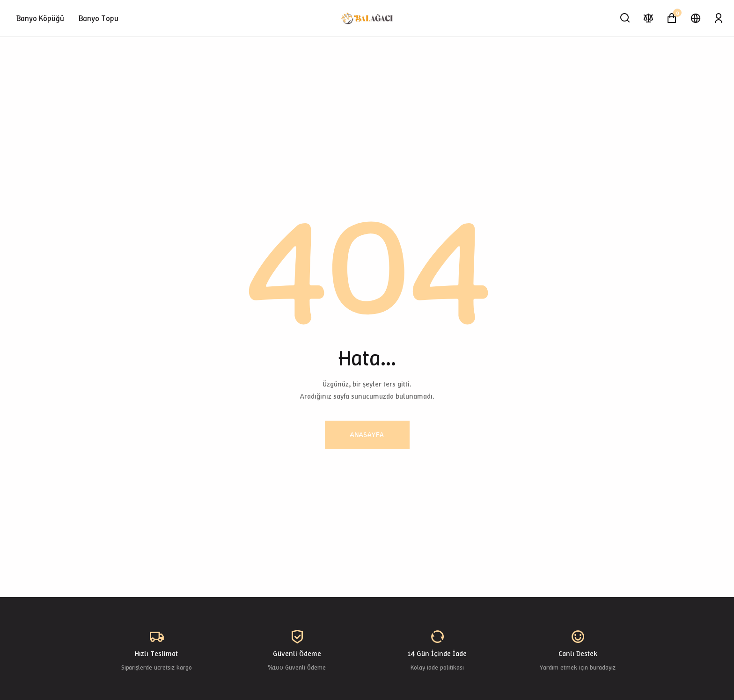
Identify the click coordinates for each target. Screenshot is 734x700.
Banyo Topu (99, 18)
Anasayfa (367, 434)
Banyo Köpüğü (40, 18)
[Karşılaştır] (649, 18)
